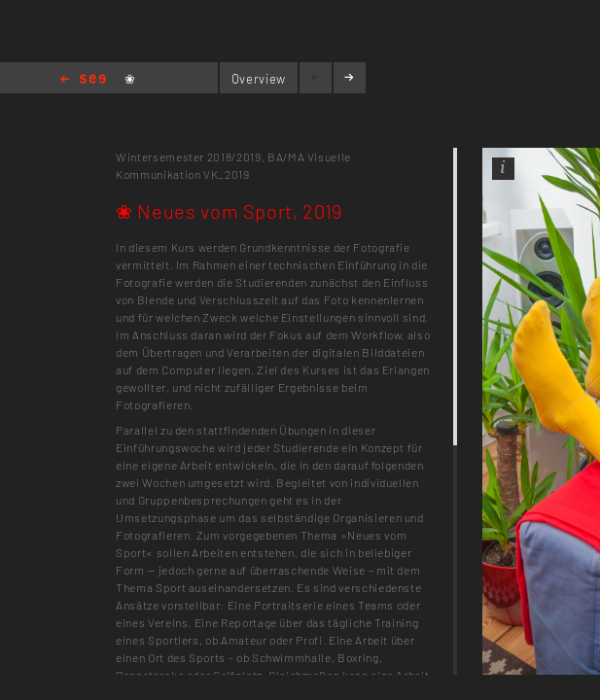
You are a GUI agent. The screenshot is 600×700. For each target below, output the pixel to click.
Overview (259, 79)
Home (83, 80)
